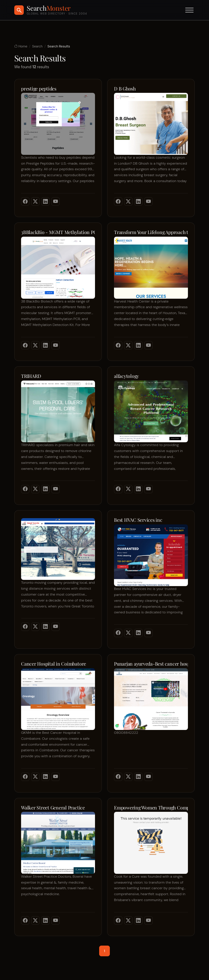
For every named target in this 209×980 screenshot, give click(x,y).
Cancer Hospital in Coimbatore (54, 664)
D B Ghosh (125, 89)
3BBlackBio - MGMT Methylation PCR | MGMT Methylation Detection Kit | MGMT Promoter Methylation (58, 232)
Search (37, 46)
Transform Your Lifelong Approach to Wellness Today (151, 232)
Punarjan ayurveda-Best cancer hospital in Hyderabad (151, 664)
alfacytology (126, 376)
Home (21, 46)
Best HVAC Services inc (138, 520)
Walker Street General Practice (53, 808)
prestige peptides (39, 89)
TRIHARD (31, 376)
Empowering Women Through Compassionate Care (151, 808)
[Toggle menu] (189, 10)
